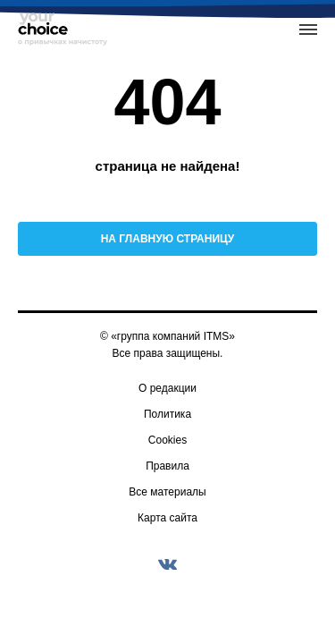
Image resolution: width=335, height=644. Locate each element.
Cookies (167, 440)
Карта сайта (167, 518)
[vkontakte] (168, 564)
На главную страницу (168, 239)
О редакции (167, 388)
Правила (167, 466)
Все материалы (167, 492)
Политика (167, 414)
